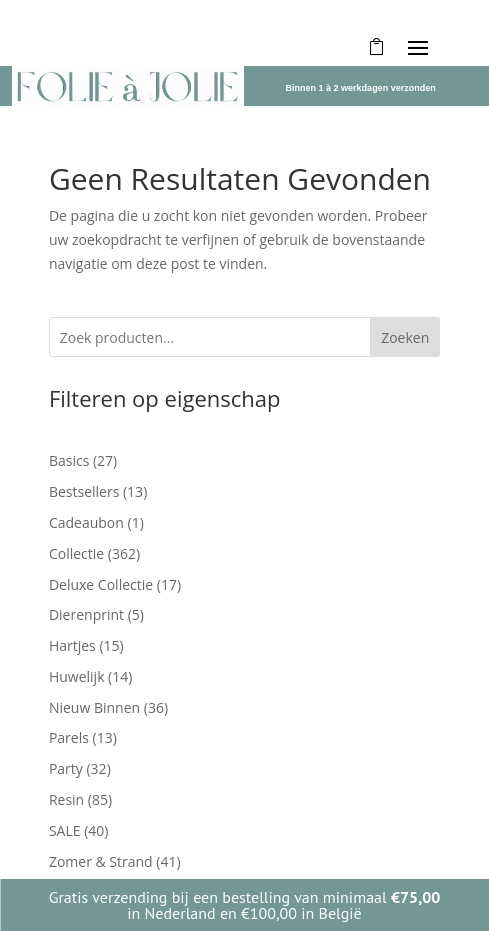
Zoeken (405, 337)
